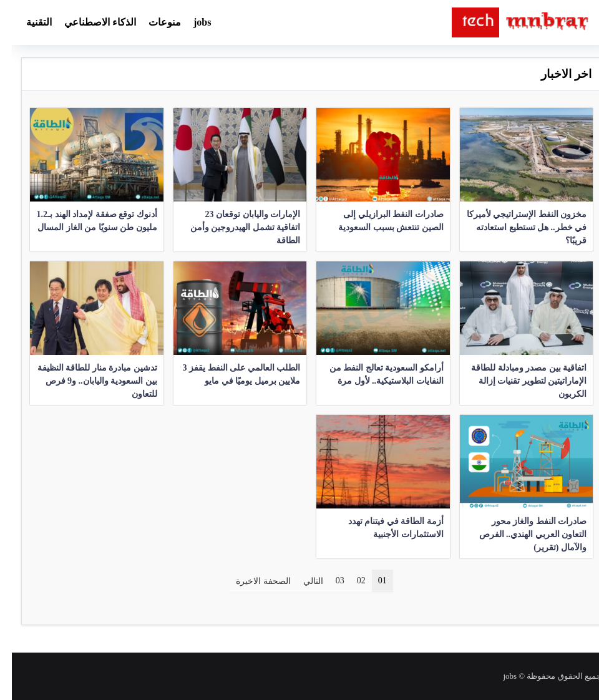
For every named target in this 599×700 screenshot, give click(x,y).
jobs (190, 22)
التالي (301, 581)
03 (328, 581)
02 (349, 581)
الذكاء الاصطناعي (88, 22)
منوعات (153, 22)
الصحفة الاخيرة (251, 581)
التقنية (27, 22)
